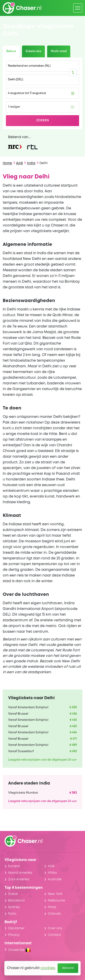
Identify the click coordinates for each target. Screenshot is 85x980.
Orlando (54, 914)
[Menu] (78, 8)
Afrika (52, 873)
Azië (19, 163)
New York (55, 894)
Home (7, 163)
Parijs (52, 907)
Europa (14, 866)
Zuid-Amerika (19, 879)
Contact (54, 935)
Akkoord (68, 968)
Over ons (55, 928)
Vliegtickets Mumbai (23, 793)
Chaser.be (19, 950)
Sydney (14, 907)
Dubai (13, 894)
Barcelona (16, 901)
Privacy (14, 935)
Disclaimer (16, 928)
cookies (48, 968)
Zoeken (43, 120)
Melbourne (56, 901)
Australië (55, 879)
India (31, 163)
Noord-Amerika (20, 873)
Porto (12, 914)
